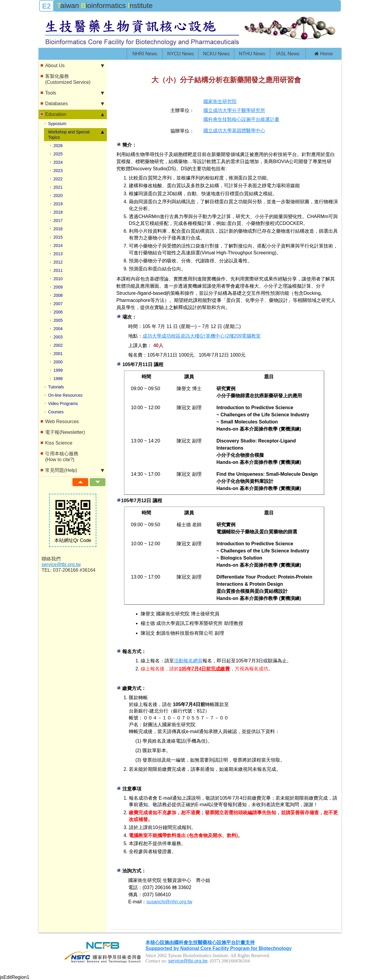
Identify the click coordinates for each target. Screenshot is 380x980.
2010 (58, 279)
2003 (58, 337)
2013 (58, 254)
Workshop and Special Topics (76, 134)
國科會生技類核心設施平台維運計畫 (241, 119)
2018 (58, 212)
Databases (75, 104)
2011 (58, 270)
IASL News (288, 54)
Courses (56, 412)
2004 (58, 329)
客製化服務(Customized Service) (68, 79)
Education (75, 114)
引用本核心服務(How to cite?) (62, 457)
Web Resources (62, 422)
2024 (58, 162)
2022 (58, 179)
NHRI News (145, 54)
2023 (58, 171)
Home (324, 54)
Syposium (57, 124)
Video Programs (63, 404)
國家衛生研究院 (220, 101)
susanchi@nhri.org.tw (169, 902)
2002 (58, 345)
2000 (58, 362)
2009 (58, 287)
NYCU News (180, 54)
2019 (58, 204)
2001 (58, 354)
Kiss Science (59, 443)
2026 (58, 146)
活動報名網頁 (188, 661)
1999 (58, 370)
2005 (58, 320)
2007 (58, 304)
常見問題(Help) (75, 470)
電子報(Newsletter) (65, 432)
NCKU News (216, 54)
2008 (58, 295)
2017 (58, 220)
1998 (58, 379)
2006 (58, 312)
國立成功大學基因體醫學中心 (234, 131)
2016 (58, 229)
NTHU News (252, 54)
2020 (58, 196)
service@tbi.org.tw (61, 564)
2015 (58, 237)
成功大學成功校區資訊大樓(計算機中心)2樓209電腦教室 (202, 336)
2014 (58, 245)
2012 (58, 262)
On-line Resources (65, 395)
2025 (58, 154)
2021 (58, 187)
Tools (75, 93)
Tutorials (56, 387)
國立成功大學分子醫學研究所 (234, 110)
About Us (75, 66)
